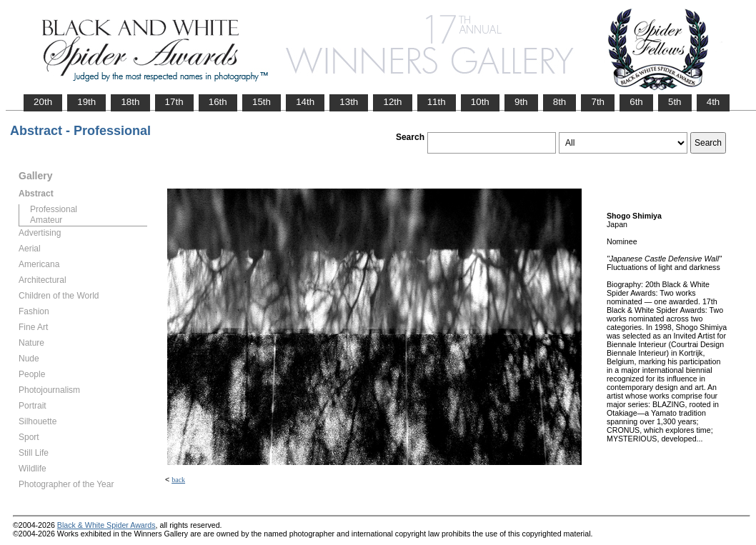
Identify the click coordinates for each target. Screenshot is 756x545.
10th (480, 102)
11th (437, 102)
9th (521, 102)
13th (349, 102)
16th (218, 102)
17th (174, 102)
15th (262, 102)
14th (305, 102)
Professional (54, 209)
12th (392, 102)
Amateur (46, 220)
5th (675, 102)
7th (598, 102)
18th (130, 102)
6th (636, 102)
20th (43, 102)
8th (560, 102)
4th (713, 102)
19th (86, 102)
